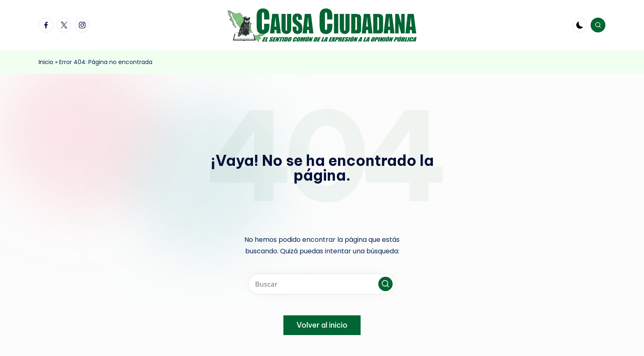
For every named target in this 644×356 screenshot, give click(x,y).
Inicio (46, 62)
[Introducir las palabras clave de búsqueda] (322, 284)
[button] (385, 284)
